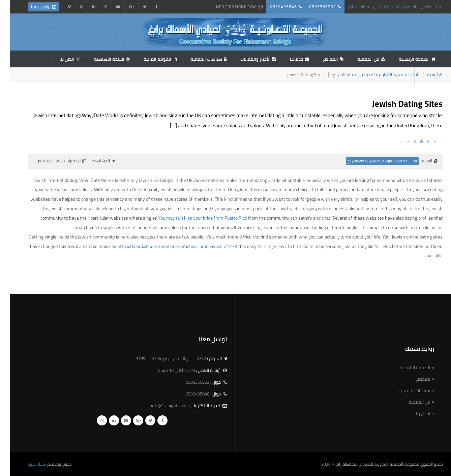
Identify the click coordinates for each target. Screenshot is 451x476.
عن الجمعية (358, 59)
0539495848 (274, 7)
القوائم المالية (148, 59)
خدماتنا (287, 59)
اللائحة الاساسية (99, 59)
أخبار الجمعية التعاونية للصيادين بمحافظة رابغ (366, 74)
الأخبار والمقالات (246, 59)
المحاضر (321, 59)
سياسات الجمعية (197, 59)
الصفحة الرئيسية (404, 59)
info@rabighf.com (226, 7)
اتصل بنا (57, 59)
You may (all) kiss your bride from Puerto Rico (193, 218)
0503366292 (313, 7)
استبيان (419, 76)
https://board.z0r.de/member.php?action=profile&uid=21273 (168, 246)
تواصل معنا (31, 7)
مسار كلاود (27, 464)
